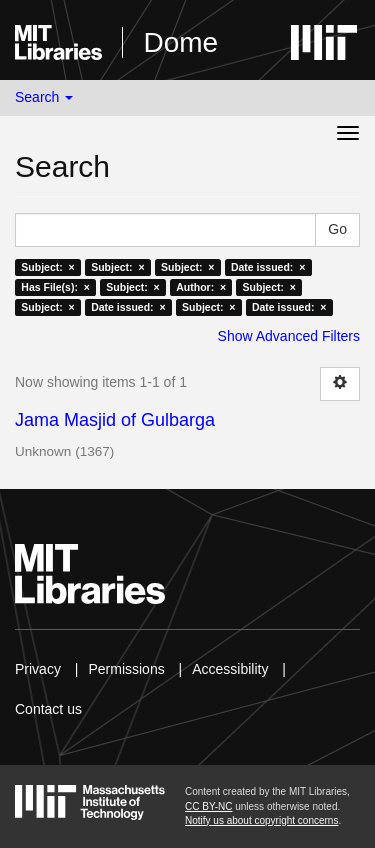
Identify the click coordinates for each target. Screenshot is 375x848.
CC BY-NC (208, 806)
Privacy (38, 669)
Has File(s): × (55, 287)
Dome (180, 42)
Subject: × (47, 267)
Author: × (201, 287)
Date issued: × (268, 267)
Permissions (126, 669)
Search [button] (44, 97)
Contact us (48, 709)
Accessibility (230, 669)
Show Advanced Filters (289, 336)
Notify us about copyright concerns (261, 820)
